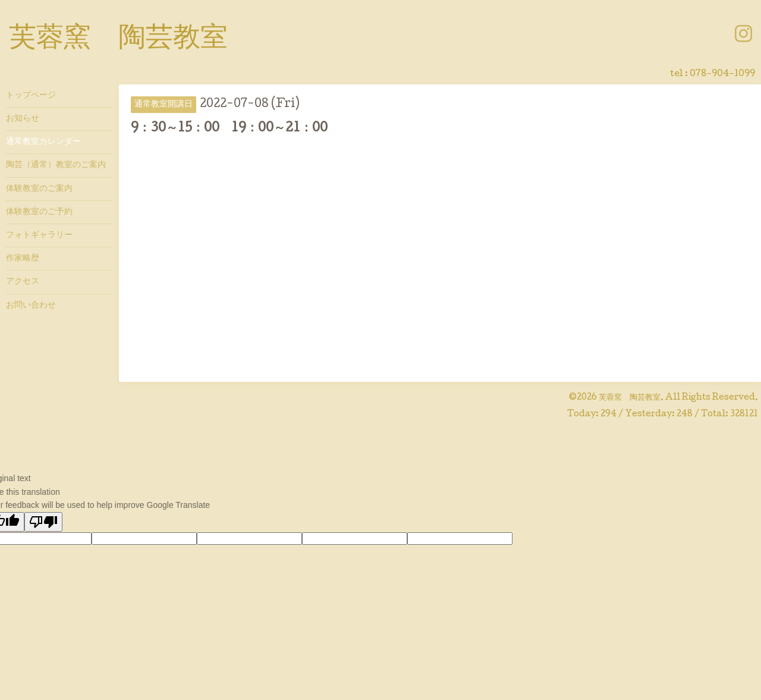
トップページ (31, 96)
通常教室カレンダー (43, 142)
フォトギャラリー (39, 236)
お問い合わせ (31, 306)
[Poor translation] (43, 522)
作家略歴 (23, 259)
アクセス (23, 282)
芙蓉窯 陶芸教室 (118, 40)
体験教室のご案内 (39, 189)
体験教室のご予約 (39, 212)
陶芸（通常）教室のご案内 (56, 165)
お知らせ (23, 119)
